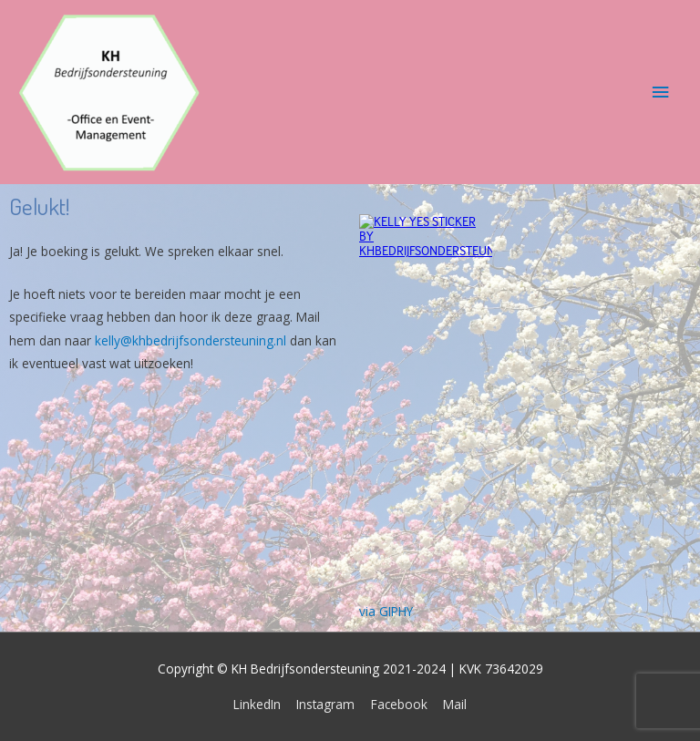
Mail (455, 704)
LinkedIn (257, 704)
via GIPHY (386, 611)
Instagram (325, 704)
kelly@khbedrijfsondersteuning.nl (190, 340)
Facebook (399, 704)
